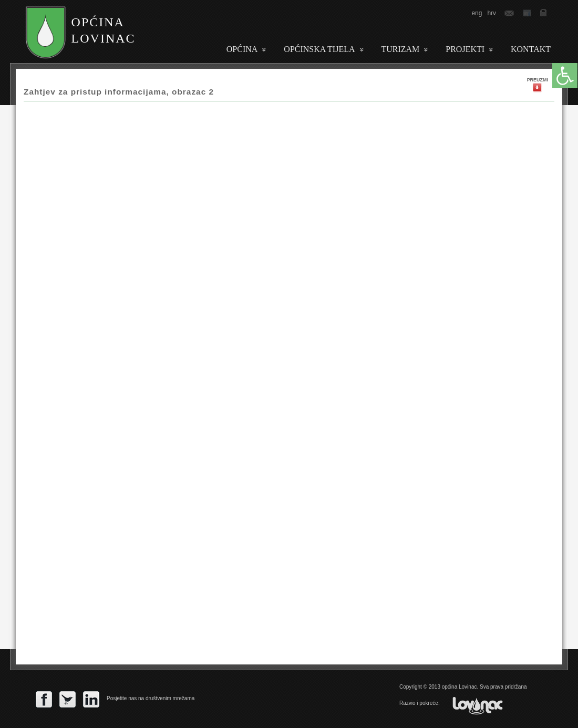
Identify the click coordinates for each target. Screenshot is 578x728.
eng (477, 13)
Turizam (401, 49)
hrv (492, 13)
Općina (242, 49)
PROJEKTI (465, 49)
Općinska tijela (319, 49)
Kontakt (531, 49)
